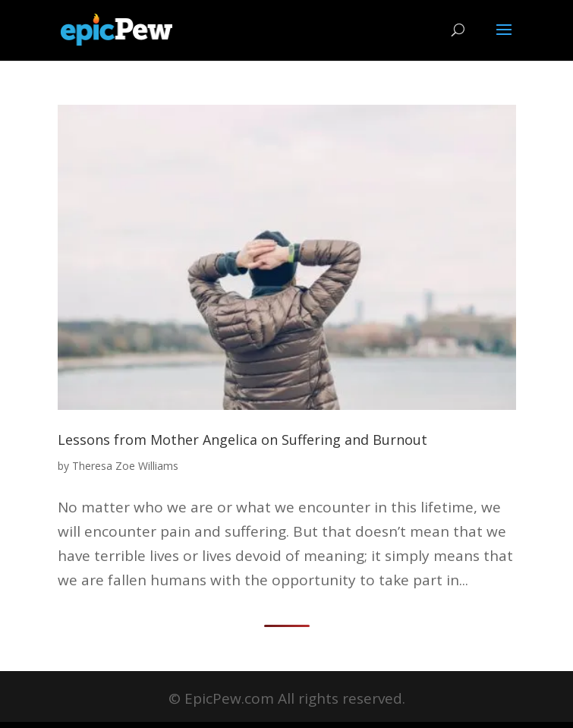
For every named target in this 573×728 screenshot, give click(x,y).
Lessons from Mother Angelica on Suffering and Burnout (242, 440)
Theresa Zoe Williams (125, 466)
